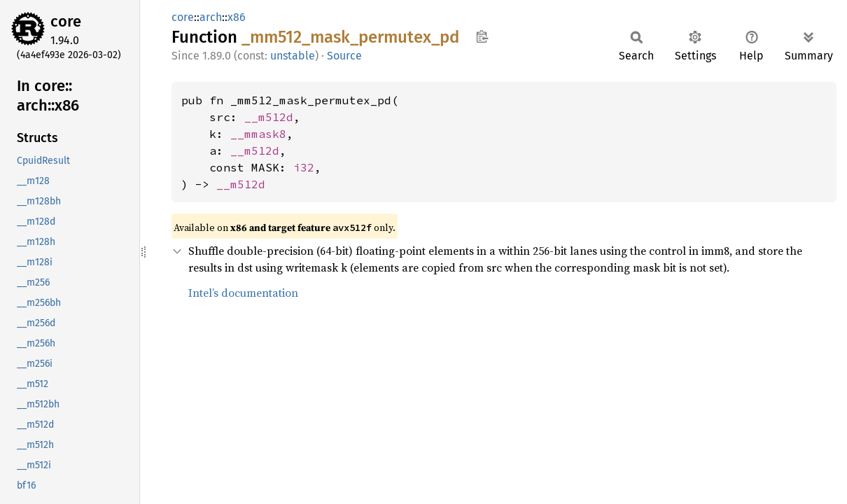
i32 (304, 167)
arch (211, 17)
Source (344, 56)
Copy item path (482, 36)
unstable (293, 56)
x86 (237, 17)
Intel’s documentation (243, 293)
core (66, 21)
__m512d (269, 117)
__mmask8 (258, 134)
